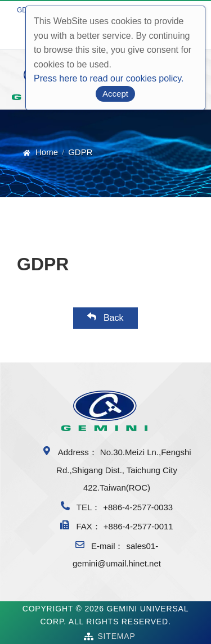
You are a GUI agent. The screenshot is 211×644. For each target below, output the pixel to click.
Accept (115, 94)
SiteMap (116, 636)
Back (105, 317)
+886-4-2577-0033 (138, 507)
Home (47, 152)
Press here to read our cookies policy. (109, 78)
